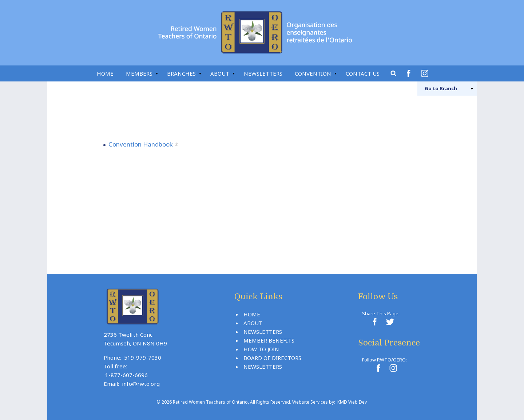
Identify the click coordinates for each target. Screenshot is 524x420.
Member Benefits (269, 340)
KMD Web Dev (352, 402)
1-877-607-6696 (126, 375)
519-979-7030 (143, 357)
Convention (313, 73)
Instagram (426, 73)
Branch (441, 88)
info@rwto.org (141, 384)
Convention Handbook (141, 144)
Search (394, 73)
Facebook (410, 73)
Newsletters (263, 73)
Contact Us (363, 73)
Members (139, 73)
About (220, 73)
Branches (181, 73)
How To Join (261, 349)
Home (105, 73)
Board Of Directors (272, 358)
